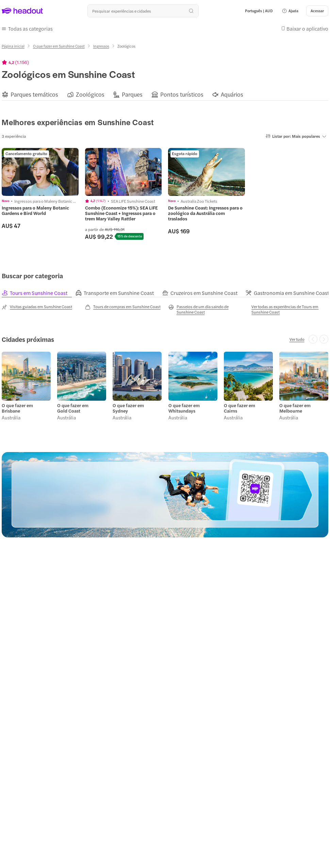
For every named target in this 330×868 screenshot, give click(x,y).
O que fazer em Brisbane (17, 408)
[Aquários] (232, 94)
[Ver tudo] (297, 339)
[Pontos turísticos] (182, 94)
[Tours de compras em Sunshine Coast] (123, 307)
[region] (165, 94)
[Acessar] (317, 11)
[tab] (39, 293)
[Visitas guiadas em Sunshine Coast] (37, 307)
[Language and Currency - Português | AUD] (259, 11)
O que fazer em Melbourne (295, 408)
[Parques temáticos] (34, 94)
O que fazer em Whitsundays (184, 408)
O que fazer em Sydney (128, 408)
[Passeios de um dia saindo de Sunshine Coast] (207, 309)
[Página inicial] (13, 46)
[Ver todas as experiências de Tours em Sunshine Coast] (290, 309)
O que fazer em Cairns (240, 408)
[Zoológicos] (90, 94)
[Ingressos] (101, 46)
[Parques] (132, 94)
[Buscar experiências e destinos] (143, 11)
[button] (290, 11)
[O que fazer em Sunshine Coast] (59, 46)
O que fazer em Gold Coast (73, 408)
